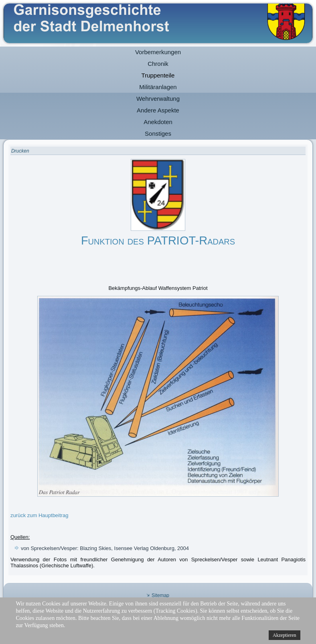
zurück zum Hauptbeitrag (39, 515)
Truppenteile (158, 75)
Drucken (20, 151)
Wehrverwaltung (158, 99)
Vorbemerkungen (158, 52)
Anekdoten (158, 122)
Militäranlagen (158, 87)
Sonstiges (158, 133)
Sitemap (160, 595)
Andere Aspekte (158, 110)
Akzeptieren (285, 635)
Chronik (158, 64)
